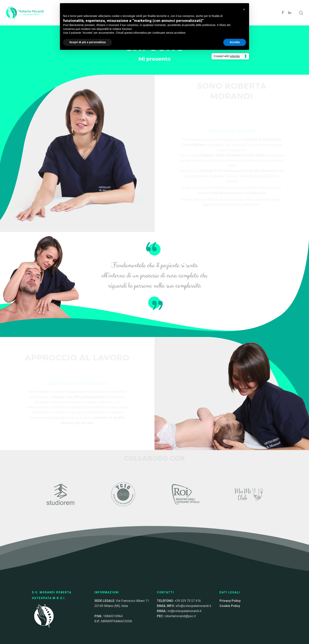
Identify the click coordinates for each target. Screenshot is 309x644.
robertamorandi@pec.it (180, 616)
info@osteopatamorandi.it (193, 606)
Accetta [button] (235, 42)
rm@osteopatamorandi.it (185, 611)
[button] (244, 9)
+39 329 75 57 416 (188, 601)
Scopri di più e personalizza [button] (87, 42)
